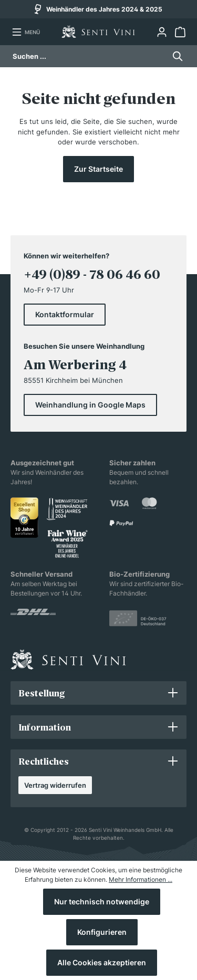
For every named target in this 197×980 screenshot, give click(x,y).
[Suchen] (175, 56)
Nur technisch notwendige (102, 901)
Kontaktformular (65, 314)
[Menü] (26, 32)
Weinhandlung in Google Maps (90, 405)
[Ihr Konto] (162, 32)
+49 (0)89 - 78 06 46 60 (92, 274)
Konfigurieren (102, 932)
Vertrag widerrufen (55, 785)
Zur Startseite (98, 169)
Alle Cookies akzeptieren (102, 962)
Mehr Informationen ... (141, 879)
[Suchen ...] (89, 56)
